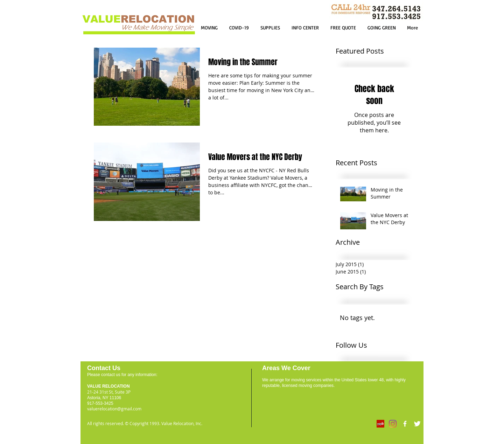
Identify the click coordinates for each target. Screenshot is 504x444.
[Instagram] (393, 424)
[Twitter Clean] (417, 424)
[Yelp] (380, 424)
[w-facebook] (405, 424)
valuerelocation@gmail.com (114, 409)
